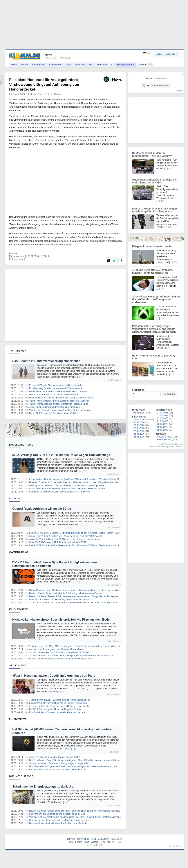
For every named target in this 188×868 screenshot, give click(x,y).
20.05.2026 (163, 424)
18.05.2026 (163, 430)
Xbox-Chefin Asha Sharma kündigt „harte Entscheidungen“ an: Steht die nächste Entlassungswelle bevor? (81, 603)
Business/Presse (21, 776)
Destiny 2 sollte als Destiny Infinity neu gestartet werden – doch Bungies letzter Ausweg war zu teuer (78, 596)
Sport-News (18, 665)
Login (159, 54)
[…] (76, 377)
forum (180, 91)
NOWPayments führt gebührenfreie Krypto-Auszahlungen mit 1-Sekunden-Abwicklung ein (73, 766)
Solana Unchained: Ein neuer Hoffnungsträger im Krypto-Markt (60, 763)
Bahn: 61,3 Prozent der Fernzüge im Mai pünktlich (54, 413)
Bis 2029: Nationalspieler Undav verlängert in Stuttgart (56, 709)
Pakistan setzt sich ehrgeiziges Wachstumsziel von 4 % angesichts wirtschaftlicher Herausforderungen (154, 329)
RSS (119, 842)
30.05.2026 (139, 422)
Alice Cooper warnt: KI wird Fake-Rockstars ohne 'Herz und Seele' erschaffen (67, 489)
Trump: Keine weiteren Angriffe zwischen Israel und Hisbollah (59, 401)
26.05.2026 (139, 434)
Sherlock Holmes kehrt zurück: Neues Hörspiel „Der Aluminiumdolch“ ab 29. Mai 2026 (71, 656)
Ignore (171, 447)
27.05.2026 (139, 431)
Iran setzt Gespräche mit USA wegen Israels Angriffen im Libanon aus (154, 210)
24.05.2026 (163, 413)
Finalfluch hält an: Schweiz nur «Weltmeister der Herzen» (57, 712)
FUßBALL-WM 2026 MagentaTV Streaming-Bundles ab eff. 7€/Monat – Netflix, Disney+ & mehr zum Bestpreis (83, 533)
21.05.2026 (163, 421)
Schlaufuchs (39, 65)
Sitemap (71, 839)
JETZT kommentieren (156, 85)
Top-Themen (18, 351)
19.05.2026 (163, 427)
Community (55, 65)
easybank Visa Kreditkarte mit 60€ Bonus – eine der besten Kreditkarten (64, 539)
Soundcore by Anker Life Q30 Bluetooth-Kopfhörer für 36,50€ (59, 652)
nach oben (174, 846)
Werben (142, 65)
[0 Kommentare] (17, 259)
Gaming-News (19, 552)
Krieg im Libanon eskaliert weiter (152, 246)
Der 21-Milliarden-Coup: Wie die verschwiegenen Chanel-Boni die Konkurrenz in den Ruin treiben (77, 760)
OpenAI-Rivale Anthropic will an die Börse (42, 509)
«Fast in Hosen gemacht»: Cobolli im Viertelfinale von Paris (54, 676)
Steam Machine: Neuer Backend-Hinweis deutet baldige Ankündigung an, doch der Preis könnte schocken (81, 590)
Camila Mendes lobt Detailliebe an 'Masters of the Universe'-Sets (61, 659)
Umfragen (105, 65)
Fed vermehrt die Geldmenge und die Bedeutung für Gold (57, 814)
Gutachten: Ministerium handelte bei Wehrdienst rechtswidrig (154, 181)
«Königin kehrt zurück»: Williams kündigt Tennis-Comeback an (60, 700)
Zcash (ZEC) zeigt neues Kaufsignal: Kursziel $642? (55, 757)
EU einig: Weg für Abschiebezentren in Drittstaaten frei (56, 388)
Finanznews (18, 719)
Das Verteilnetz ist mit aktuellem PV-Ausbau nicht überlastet (58, 823)
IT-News (15, 498)
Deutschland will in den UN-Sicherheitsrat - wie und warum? (58, 391)
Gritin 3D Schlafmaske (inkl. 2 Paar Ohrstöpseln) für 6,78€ (58, 542)
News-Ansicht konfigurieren (170, 444)
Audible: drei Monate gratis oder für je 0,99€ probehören (57, 649)
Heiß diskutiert (164, 439)
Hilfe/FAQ (105, 842)
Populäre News (165, 437)
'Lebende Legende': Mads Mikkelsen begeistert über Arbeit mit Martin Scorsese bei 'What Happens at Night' (82, 646)
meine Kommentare (158, 447)
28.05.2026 (139, 428)
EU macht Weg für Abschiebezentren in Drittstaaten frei (56, 385)
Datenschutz (83, 839)
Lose (68, 65)
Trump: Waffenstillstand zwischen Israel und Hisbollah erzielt (59, 404)
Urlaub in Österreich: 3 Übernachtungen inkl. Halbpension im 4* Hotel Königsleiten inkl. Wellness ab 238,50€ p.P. (84, 482)
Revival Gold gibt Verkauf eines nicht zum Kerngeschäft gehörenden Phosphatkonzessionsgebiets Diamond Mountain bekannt (91, 811)
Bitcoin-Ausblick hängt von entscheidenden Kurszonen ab (57, 770)
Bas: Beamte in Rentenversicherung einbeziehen (46, 361)
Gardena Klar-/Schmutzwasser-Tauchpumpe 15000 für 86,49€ (59, 492)
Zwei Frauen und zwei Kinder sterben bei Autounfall (54, 407)
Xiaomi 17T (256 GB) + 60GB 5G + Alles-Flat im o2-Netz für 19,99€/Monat (65, 536)
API (113, 842)
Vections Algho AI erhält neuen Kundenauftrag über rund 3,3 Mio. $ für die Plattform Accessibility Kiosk (79, 817)
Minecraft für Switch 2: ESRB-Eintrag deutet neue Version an (59, 599)
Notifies (179, 447)
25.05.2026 (139, 437)
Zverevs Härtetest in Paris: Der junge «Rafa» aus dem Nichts (59, 706)
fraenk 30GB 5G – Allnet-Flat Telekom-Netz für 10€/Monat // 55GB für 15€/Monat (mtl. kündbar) (76, 545)
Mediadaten (103, 839)
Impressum (116, 839)
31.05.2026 (139, 420)
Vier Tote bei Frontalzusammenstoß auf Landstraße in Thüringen (61, 410)
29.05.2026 (139, 425)
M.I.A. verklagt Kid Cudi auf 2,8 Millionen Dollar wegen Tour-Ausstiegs (61, 455)
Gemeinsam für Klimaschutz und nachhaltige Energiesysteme (59, 820)
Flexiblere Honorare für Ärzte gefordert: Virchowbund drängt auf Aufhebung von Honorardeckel (44, 84)
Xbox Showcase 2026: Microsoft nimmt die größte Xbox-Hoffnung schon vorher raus (156, 299)
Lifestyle (80, 65)
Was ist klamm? (125, 65)
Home (70, 842)
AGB (93, 839)
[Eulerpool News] (18, 256)
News (14, 65)
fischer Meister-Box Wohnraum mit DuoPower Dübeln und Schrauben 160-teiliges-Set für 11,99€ (76, 479)
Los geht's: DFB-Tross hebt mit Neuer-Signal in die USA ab (58, 703)
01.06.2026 (139, 413)
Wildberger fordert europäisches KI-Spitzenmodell (54, 395)
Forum (24, 65)
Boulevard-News (21, 445)
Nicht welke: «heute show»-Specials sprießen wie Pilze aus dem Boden (62, 620)
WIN (91, 65)
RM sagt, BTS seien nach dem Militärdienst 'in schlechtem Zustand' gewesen (67, 486)
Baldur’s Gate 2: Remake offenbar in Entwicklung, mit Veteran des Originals (66, 593)
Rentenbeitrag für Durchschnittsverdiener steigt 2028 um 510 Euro (62, 398)
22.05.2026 (163, 418)
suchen (169, 394)
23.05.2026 (163, 416)
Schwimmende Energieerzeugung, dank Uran (44, 787)
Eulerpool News (53, 94)
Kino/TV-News (19, 609)
